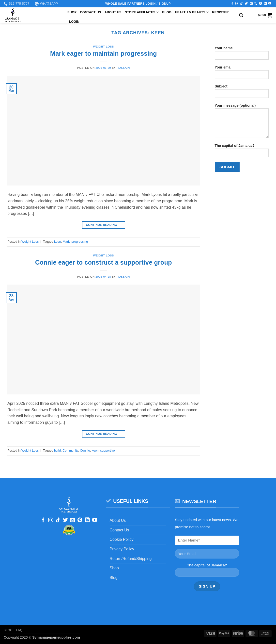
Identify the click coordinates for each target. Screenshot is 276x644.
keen (58, 242)
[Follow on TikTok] (242, 4)
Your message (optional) (242, 122)
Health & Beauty (192, 12)
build (57, 450)
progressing (80, 242)
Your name (242, 55)
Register (220, 12)
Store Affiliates (142, 12)
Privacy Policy (122, 549)
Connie (85, 450)
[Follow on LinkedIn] (265, 4)
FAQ (19, 630)
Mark (66, 242)
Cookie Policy (122, 539)
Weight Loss (104, 47)
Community (70, 450)
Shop (72, 12)
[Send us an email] (251, 4)
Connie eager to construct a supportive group (104, 262)
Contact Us (91, 12)
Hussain (123, 68)
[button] (241, 15)
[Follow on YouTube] (270, 4)
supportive (108, 450)
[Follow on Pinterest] (261, 4)
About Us (113, 12)
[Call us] (256, 4)
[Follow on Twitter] (246, 4)
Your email (242, 74)
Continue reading (103, 225)
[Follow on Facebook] (232, 4)
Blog (167, 12)
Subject (242, 93)
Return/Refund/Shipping (131, 559)
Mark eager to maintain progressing (104, 53)
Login (74, 22)
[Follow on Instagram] (237, 4)
